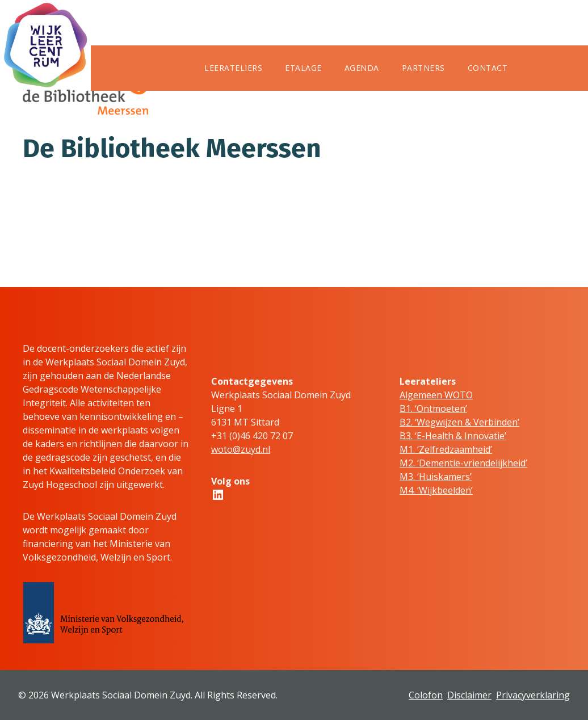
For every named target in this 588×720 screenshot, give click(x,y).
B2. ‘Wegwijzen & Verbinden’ (459, 422)
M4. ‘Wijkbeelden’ (436, 490)
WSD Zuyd (226, 113)
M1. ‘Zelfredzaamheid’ (446, 449)
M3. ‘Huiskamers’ (436, 477)
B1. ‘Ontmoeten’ (433, 409)
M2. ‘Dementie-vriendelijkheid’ (463, 463)
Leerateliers (233, 68)
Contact (488, 68)
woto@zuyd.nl (241, 449)
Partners (423, 68)
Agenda (362, 68)
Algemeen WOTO (436, 395)
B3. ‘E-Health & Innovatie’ (453, 436)
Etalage (303, 68)
